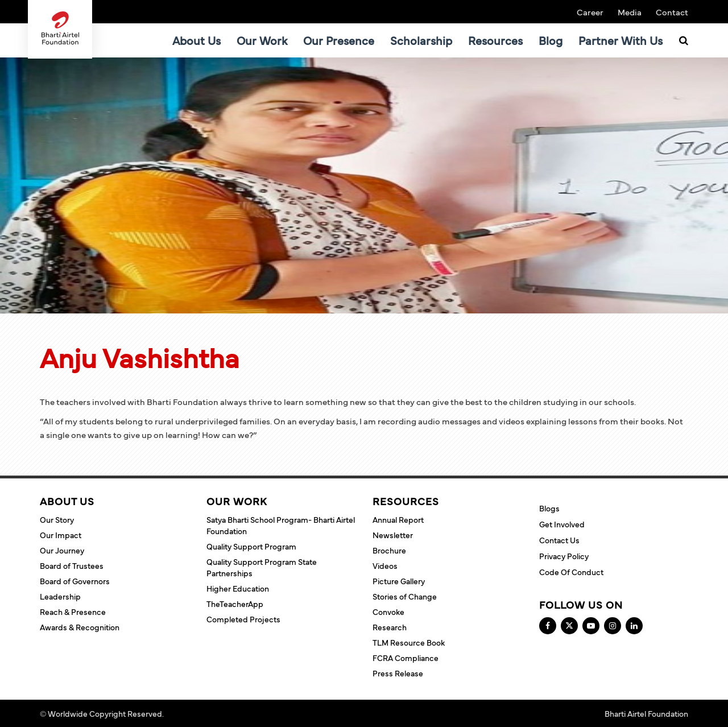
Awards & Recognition (80, 627)
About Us (197, 40)
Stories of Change (405, 596)
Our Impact (61, 535)
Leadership (60, 596)
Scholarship (421, 40)
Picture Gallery (399, 581)
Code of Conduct (571, 572)
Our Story (57, 519)
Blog (551, 40)
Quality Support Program (251, 546)
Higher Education (238, 588)
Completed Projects (243, 619)
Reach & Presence (73, 612)
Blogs (549, 508)
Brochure (389, 550)
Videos (385, 565)
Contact (672, 12)
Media (630, 12)
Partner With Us (621, 40)
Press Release (398, 673)
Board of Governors (75, 581)
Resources (495, 40)
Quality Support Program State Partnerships (262, 567)
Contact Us (559, 540)
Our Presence (339, 40)
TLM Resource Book (409, 642)
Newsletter (393, 535)
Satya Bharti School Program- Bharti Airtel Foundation (281, 525)
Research (390, 627)
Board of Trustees (72, 565)
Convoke (388, 612)
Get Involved (562, 524)
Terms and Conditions (205, 713)
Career (590, 12)
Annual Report (398, 519)
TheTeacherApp (235, 604)
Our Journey (62, 550)
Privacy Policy (564, 556)
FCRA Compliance (406, 658)
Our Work (262, 40)
